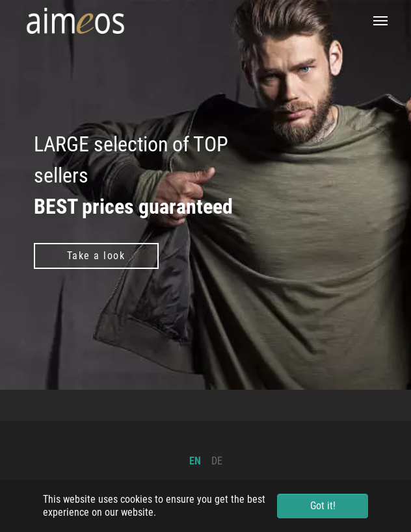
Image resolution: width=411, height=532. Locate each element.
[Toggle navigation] (380, 21)
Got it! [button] (323, 506)
